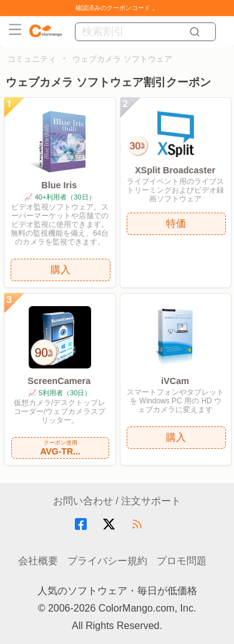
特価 (176, 223)
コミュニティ (32, 59)
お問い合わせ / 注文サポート (117, 501)
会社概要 (38, 561)
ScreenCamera (59, 381)
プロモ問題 (182, 561)
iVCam (175, 381)
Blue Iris (59, 185)
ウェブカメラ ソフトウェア (122, 59)
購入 (61, 270)
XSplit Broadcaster (175, 170)
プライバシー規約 (107, 561)
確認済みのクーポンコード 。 (117, 8)
